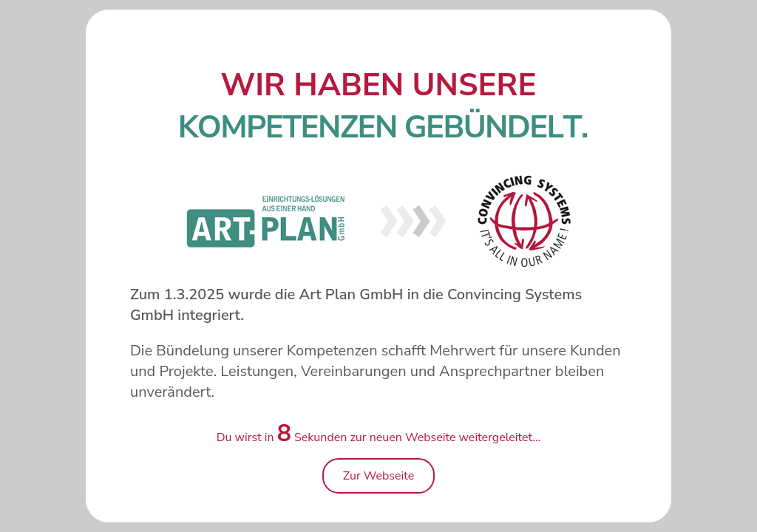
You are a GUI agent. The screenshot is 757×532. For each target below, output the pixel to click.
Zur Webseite (379, 476)
